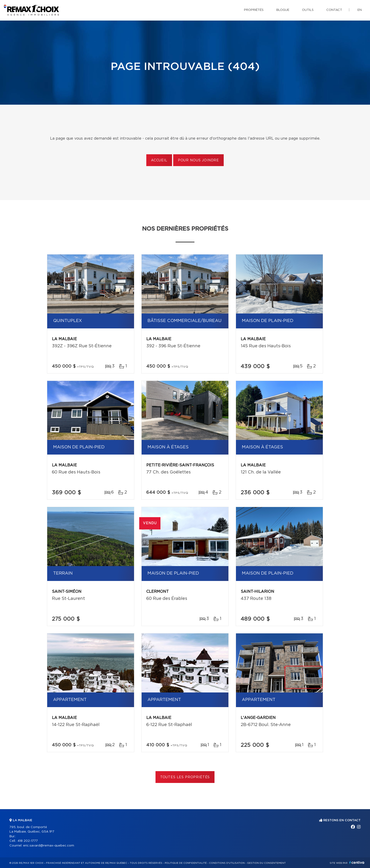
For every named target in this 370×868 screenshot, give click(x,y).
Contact (334, 10)
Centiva (357, 862)
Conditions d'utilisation (227, 863)
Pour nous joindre (198, 160)
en (360, 10)
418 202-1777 (28, 841)
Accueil (159, 160)
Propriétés (254, 10)
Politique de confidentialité (186, 863)
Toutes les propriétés (185, 777)
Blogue (283, 10)
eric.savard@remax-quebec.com (49, 846)
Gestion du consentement (266, 863)
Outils (308, 10)
